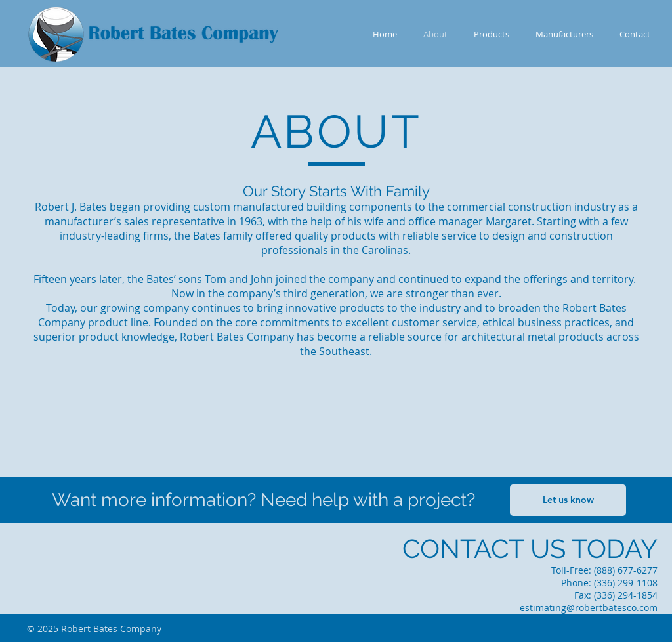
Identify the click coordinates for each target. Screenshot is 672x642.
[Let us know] (568, 500)
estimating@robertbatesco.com (589, 608)
